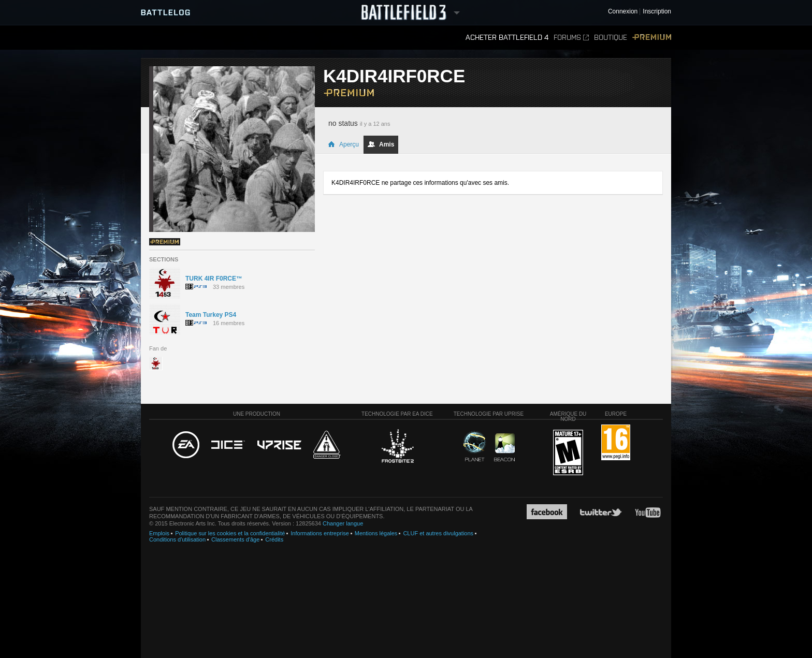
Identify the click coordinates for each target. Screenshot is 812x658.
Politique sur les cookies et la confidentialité (230, 533)
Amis (381, 144)
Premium (652, 38)
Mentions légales (376, 533)
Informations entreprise (320, 533)
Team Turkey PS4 (211, 315)
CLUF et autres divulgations (438, 533)
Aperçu (343, 144)
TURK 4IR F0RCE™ (214, 279)
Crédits (274, 539)
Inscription (657, 12)
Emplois (159, 533)
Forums (571, 38)
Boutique (611, 38)
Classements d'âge (235, 539)
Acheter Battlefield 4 (507, 38)
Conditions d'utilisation (177, 539)
